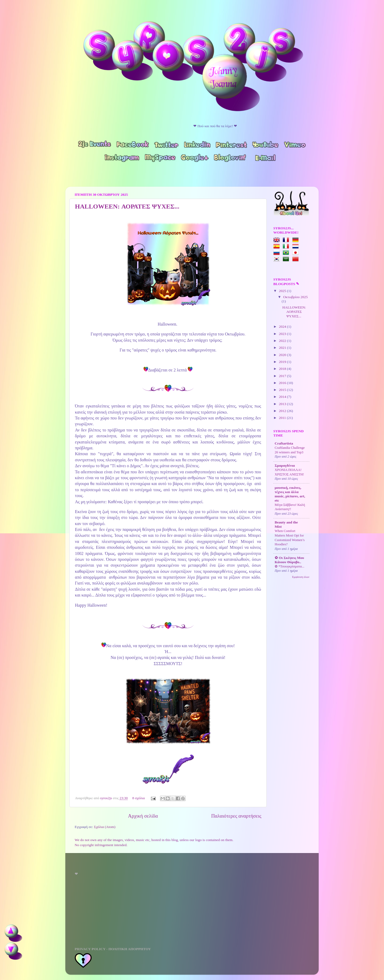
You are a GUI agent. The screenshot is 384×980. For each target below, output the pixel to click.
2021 (283, 348)
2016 (283, 383)
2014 (283, 397)
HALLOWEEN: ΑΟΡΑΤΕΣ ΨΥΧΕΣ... (127, 206)
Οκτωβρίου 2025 (295, 297)
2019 (283, 362)
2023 (283, 334)
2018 (283, 369)
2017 (283, 376)
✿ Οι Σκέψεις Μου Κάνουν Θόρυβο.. (289, 560)
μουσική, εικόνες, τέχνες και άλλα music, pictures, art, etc (290, 494)
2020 (283, 355)
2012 (283, 411)
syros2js (107, 798)
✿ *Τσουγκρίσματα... (289, 566)
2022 (283, 341)
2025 (283, 291)
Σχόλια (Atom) (105, 827)
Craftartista (284, 443)
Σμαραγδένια (285, 465)
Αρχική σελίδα (143, 816)
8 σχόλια (139, 798)
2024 (283, 327)
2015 (283, 390)
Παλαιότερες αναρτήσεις (236, 816)
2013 (283, 404)
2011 (283, 418)
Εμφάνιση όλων (301, 577)
